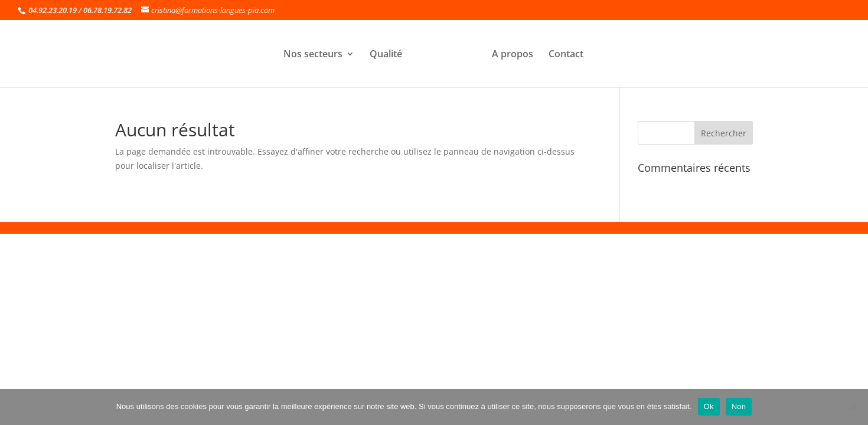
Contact (566, 55)
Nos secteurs (313, 55)
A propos (513, 55)
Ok (709, 406)
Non (739, 406)
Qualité (386, 55)
